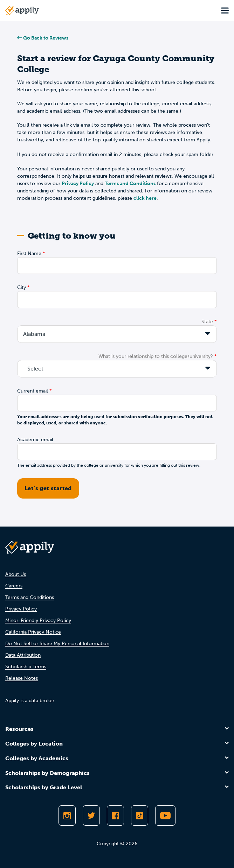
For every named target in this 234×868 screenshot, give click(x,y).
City (22, 287)
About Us (16, 574)
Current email (33, 391)
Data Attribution (23, 655)
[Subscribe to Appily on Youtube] (165, 816)
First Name (29, 253)
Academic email (35, 440)
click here (145, 198)
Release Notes (22, 678)
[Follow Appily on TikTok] (140, 816)
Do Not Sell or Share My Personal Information (57, 644)
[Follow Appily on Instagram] (67, 816)
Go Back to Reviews (43, 38)
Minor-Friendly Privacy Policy (38, 620)
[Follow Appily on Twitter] (91, 816)
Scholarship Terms (26, 667)
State (207, 322)
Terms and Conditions (130, 184)
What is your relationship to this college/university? (156, 356)
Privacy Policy (78, 184)
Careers (14, 586)
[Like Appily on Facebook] (115, 816)
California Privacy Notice (33, 632)
